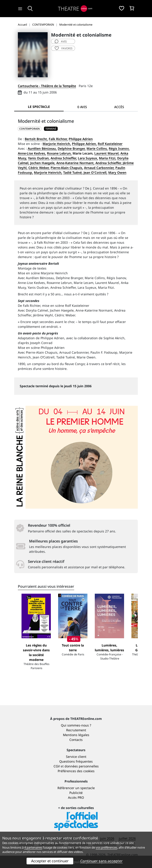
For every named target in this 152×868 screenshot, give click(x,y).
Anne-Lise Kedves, (32, 153)
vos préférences (106, 847)
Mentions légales (76, 735)
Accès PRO (76, 797)
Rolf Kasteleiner (110, 144)
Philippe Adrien (81, 139)
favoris (64, 48)
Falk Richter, (58, 139)
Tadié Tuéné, (73, 172)
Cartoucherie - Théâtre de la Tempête (47, 86)
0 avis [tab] (82, 107)
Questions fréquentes (76, 761)
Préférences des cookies (76, 771)
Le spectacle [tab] (39, 107)
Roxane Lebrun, (59, 153)
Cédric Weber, (39, 168)
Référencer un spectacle (76, 788)
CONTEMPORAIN (30, 129)
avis (61, 41)
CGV (57, 766)
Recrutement (76, 730)
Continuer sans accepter (102, 861)
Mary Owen (117, 172)
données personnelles (82, 766)
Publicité (76, 793)
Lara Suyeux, (88, 158)
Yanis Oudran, (39, 158)
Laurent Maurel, (107, 153)
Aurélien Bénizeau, (42, 148)
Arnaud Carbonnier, (99, 168)
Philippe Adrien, (84, 144)
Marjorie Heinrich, (57, 144)
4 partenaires (33, 847)
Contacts (76, 740)
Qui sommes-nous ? (76, 725)
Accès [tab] (119, 107)
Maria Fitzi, (108, 158)
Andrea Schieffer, (64, 158)
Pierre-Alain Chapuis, (67, 168)
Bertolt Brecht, (36, 139)
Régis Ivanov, (119, 148)
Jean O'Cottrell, (95, 172)
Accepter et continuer (50, 861)
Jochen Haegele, (43, 163)
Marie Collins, (97, 148)
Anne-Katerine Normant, (75, 163)
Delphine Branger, (72, 148)
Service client (76, 757)
